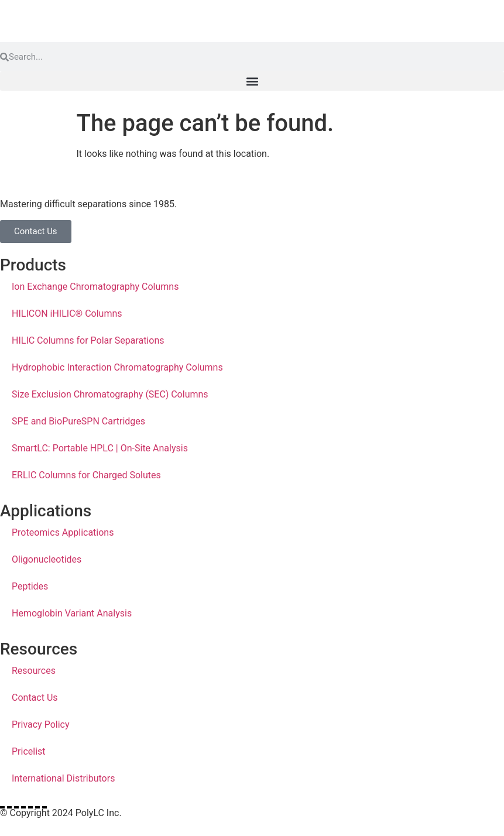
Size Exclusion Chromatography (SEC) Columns (110, 394)
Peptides (30, 586)
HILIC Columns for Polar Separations (88, 340)
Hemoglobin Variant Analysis (72, 613)
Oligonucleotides (47, 559)
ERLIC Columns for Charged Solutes (86, 475)
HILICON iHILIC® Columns (67, 313)
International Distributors (63, 778)
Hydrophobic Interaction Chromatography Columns (117, 367)
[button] (252, 81)
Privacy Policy (41, 724)
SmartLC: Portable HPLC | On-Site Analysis (100, 448)
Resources (34, 671)
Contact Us (35, 698)
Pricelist (29, 751)
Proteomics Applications (63, 532)
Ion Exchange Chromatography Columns (95, 287)
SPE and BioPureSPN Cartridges (78, 421)
